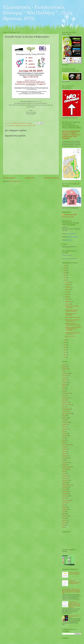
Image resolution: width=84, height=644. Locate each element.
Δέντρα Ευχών (65, 402)
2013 (65, 352)
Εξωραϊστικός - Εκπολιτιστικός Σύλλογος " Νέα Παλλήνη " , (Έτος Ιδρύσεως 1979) (38, 13)
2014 (65, 350)
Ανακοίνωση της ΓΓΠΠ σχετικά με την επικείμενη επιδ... (73, 333)
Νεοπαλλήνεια (65, 463)
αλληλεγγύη (65, 369)
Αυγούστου (68, 289)
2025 (65, 265)
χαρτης (64, 512)
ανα (63, 371)
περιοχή (64, 474)
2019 (65, 280)
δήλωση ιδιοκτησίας (67, 404)
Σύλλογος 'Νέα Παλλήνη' (67, 255)
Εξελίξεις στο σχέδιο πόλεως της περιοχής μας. (75, 573)
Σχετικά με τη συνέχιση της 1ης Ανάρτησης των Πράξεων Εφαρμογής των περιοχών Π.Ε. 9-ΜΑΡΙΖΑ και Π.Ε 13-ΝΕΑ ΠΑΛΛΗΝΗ (72, 135)
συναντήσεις (65, 494)
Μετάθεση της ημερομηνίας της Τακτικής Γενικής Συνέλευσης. (75, 582)
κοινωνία (64, 454)
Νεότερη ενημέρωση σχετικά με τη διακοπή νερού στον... (73, 321)
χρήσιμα (64, 514)
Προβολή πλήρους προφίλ (68, 217)
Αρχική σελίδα (30, 178)
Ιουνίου (67, 294)
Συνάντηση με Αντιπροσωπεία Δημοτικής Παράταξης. (72, 311)
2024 (65, 268)
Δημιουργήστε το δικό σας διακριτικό (69, 259)
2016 (65, 345)
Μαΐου (67, 297)
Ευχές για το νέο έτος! (70, 336)
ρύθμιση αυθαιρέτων (67, 485)
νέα (63, 460)
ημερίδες (25, 126)
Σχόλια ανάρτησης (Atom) (15, 181)
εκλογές (64, 420)
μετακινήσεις (65, 458)
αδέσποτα (64, 364)
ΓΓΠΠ (64, 389)
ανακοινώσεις (12, 126)
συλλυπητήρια (65, 491)
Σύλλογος (30, 126)
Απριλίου (67, 299)
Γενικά (64, 391)
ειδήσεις (21, 126)
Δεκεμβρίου (68, 282)
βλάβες (64, 387)
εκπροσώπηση (65, 422)
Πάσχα (64, 471)
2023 (65, 270)
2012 (65, 355)
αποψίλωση (65, 382)
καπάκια (64, 447)
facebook (64, 523)
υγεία (34, 126)
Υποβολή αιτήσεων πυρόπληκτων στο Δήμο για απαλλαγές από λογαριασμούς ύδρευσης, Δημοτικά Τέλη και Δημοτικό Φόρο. (71, 591)
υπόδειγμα (64, 507)
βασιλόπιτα (65, 384)
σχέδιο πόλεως (65, 496)
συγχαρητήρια (65, 487)
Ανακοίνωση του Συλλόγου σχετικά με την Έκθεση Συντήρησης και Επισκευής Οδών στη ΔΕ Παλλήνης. (75, 605)
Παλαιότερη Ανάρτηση (52, 178)
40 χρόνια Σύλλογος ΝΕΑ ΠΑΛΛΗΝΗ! (71, 314)
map (63, 527)
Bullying (64, 518)
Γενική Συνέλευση (66, 393)
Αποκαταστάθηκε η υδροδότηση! (72, 317)
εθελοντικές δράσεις (67, 413)
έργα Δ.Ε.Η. (65, 433)
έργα (63, 431)
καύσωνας (64, 451)
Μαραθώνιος (65, 456)
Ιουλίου (67, 292)
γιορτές (64, 396)
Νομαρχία (64, 465)
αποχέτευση (65, 380)
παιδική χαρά (65, 469)
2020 (65, 278)
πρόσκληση (65, 478)
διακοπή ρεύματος (66, 409)
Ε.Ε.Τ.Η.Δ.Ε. (65, 411)
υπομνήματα (65, 509)
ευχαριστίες (65, 436)
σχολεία (64, 498)
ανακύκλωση (65, 376)
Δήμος (17, 126)
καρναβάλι (65, 449)
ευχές (63, 438)
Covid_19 (64, 520)
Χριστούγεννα (65, 516)
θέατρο (64, 442)
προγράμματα (65, 476)
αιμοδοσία (64, 367)
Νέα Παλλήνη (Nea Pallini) (70, 215)
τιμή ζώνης (65, 503)
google (64, 525)
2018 (65, 340)
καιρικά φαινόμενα (66, 445)
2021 (65, 275)
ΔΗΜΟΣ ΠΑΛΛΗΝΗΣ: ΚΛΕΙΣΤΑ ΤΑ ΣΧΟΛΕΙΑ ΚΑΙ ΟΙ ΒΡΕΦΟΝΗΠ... (73, 329)
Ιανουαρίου (68, 304)
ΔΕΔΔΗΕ (64, 400)
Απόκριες (64, 378)
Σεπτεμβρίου (68, 287)
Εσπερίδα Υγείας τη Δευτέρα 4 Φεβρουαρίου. (72, 307)
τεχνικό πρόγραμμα (66, 500)
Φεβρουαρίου (68, 302)
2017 (65, 343)
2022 (65, 273)
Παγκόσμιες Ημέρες (67, 467)
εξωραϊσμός (65, 429)
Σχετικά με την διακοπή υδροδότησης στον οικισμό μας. (73, 324)
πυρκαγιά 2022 (66, 480)
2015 (65, 347)
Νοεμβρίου (68, 285)
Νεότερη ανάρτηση (9, 178)
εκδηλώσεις (65, 418)
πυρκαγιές (64, 483)
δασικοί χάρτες (65, 398)
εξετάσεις (64, 427)
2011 (65, 357)
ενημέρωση (65, 425)
